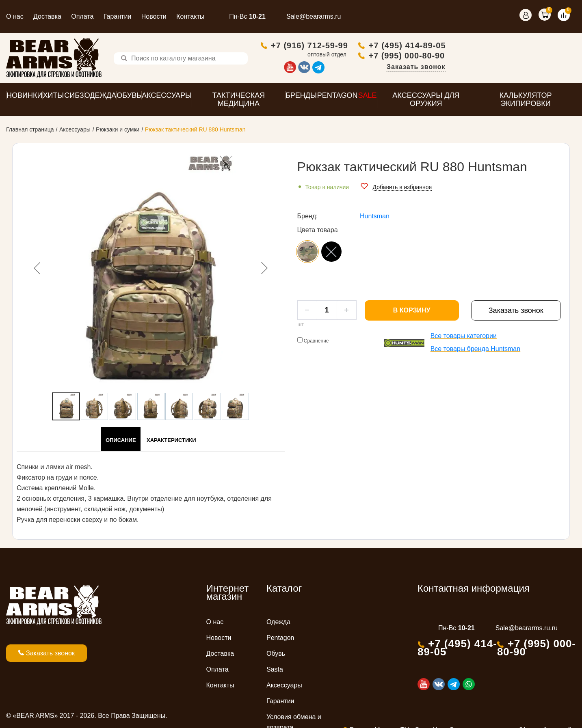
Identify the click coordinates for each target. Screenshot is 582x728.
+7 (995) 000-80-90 (537, 56)
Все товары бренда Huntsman (476, 351)
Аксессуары (75, 131)
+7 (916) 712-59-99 (439, 46)
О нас (15, 16)
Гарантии (118, 16)
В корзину (412, 312)
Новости (154, 16)
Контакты (190, 16)
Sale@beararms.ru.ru (527, 630)
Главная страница (30, 131)
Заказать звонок (546, 68)
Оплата (82, 16)
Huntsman (375, 218)
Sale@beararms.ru (314, 16)
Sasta (275, 671)
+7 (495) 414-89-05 (537, 46)
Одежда (278, 624)
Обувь (276, 656)
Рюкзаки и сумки (118, 131)
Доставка (47, 16)
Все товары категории (464, 338)
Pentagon (280, 640)
